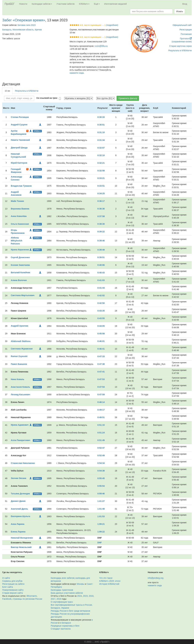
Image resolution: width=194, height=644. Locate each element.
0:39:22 (101, 232)
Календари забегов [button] (42, 4)
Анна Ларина (18, 524)
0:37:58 (101, 216)
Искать (180, 11)
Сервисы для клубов (12, 581)
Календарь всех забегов (63, 578)
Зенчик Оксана (18, 478)
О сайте (6, 578)
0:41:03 (101, 280)
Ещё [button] (97, 4)
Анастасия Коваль (20, 387)
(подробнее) (112, 25)
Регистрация (186, 30)
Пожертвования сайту (13, 590)
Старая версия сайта (13, 593)
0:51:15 (101, 425)
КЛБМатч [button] (84, 4)
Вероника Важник (20, 209)
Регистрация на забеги (13, 584)
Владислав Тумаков (21, 186)
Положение (186, 34)
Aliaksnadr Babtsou (21, 341)
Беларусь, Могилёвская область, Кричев (22, 30)
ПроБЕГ (10, 4)
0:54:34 (101, 463)
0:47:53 (101, 379)
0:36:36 (101, 209)
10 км (7, 91)
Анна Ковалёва (19, 216)
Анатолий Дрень (19, 509)
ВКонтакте (32, 596)
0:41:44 (101, 288)
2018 (91, 596)
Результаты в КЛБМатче (180, 50)
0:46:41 (101, 349)
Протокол (186, 39)
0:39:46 (101, 241)
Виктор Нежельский (21, 547)
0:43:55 (101, 318)
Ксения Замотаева (20, 265)
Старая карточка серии (181, 46)
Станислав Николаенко (23, 463)
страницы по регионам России (27, 599)
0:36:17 (101, 201)
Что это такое (106, 578)
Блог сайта (8, 587)
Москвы (80, 584)
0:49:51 (101, 417)
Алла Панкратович (21, 440)
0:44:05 (101, 326)
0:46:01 (101, 341)
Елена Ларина (18, 532)
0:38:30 (101, 224)
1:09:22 (101, 532)
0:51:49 (101, 440)
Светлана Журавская (22, 349)
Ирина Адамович (20, 425)
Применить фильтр (128, 98)
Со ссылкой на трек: (47, 98)
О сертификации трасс (62, 602)
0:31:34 (101, 140)
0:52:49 (101, 455)
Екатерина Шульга (20, 516)
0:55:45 (101, 478)
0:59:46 (101, 494)
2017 (53, 599)
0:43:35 (101, 311)
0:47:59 (101, 395)
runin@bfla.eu (101, 46)
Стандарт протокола (61, 629)
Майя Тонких (17, 201)
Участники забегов (66, 4)
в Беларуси (66, 623)
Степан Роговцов (20, 117)
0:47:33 (101, 356)
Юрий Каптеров (19, 163)
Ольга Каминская (20, 224)
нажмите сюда (77, 73)
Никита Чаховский (20, 140)
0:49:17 (101, 410)
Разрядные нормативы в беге (65, 626)
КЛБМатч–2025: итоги (110, 581)
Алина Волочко (19, 280)
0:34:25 (101, 193)
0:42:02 (101, 295)
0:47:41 (101, 372)
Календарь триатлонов (62, 590)
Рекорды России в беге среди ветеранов (70, 611)
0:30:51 (101, 125)
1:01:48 (101, 509)
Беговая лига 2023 (27, 25)
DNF (100, 543)
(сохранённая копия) (182, 42)
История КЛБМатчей (109, 584)
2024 (79, 596)
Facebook (7, 599)
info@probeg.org (156, 578)
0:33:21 (101, 178)
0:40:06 (101, 265)
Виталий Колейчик (20, 272)
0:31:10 (101, 132)
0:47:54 (101, 387)
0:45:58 (101, 334)
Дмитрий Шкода (19, 148)
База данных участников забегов (67, 593)
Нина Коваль (18, 379)
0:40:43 (101, 273)
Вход (185, 4)
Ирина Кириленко (20, 250)
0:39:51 (101, 257)
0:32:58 (101, 171)
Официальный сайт (182, 25)
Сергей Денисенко (20, 257)
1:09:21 (101, 524)
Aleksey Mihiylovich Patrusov (16, 241)
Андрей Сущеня (19, 125)
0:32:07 (101, 148)
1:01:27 (101, 501)
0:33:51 (101, 186)
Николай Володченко (22, 538)
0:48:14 (101, 402)
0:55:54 (101, 486)
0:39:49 (101, 250)
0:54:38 (101, 471)
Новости (23, 4)
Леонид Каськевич (20, 395)
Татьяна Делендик (20, 494)
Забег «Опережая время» (24, 20)
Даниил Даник (18, 501)
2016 (59, 599)
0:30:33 (101, 117)
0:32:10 (101, 155)
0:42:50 (101, 303)
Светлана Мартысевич (23, 295)
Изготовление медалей (116, 4)
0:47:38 (101, 364)
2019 (85, 596)
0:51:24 (101, 433)
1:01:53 (101, 516)
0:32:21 (101, 163)
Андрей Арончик (19, 326)
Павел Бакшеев (19, 364)
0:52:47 (101, 448)
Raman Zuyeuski (19, 356)
